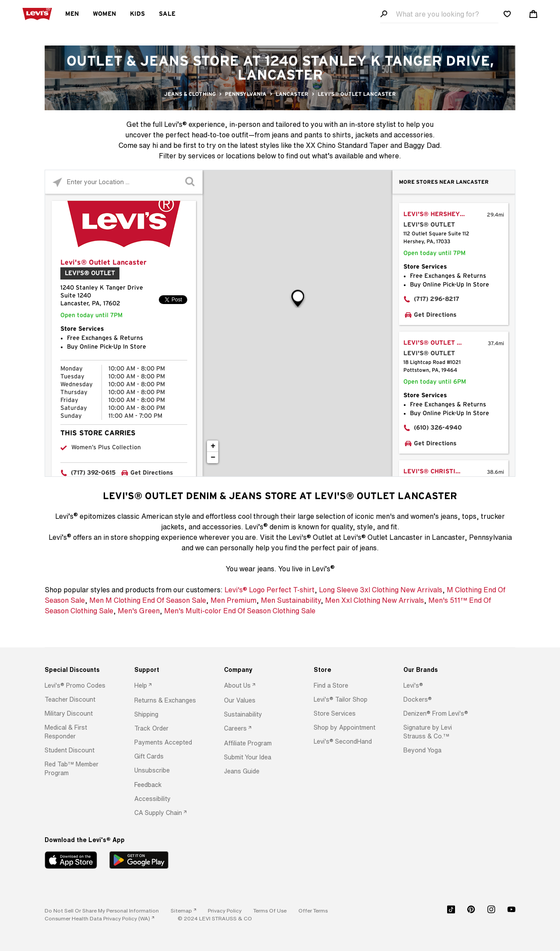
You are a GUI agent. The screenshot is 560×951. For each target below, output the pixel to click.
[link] (183, 911)
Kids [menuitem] (137, 14)
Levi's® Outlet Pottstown (443, 343)
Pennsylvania (246, 94)
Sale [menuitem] (167, 14)
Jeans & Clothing (190, 94)
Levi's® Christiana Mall (443, 472)
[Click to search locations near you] (57, 182)
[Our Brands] (437, 670)
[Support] (168, 670)
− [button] (213, 458)
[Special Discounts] (78, 670)
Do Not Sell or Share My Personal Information (102, 911)
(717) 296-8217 (437, 299)
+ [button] (213, 446)
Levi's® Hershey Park (441, 214)
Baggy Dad (422, 145)
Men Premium (233, 600)
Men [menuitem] (72, 14)
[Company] (258, 670)
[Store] (347, 670)
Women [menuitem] (104, 14)
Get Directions (152, 473)
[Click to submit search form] (191, 182)
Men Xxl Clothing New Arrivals (374, 600)
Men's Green (139, 611)
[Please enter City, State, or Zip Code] (124, 182)
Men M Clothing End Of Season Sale (148, 600)
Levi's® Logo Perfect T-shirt (269, 590)
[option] (78, 685)
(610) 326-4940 (438, 428)
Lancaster (292, 94)
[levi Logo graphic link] (37, 13)
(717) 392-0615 (93, 473)
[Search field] (439, 14)
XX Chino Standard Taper (347, 145)
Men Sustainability (291, 600)
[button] (75, 685)
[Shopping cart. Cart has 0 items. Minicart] (533, 14)
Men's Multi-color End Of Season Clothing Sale (240, 611)
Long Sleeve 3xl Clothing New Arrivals (381, 590)
